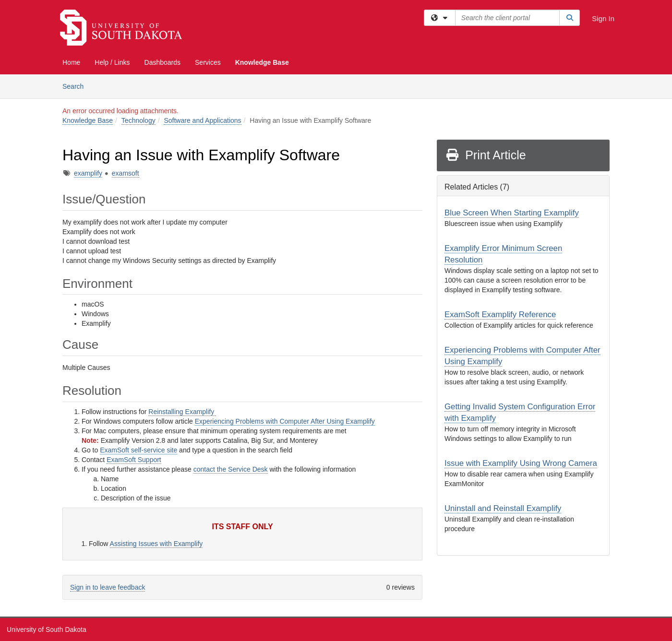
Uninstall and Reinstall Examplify (503, 508)
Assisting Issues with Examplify (156, 544)
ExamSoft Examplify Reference (500, 315)
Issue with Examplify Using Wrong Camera (521, 463)
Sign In (603, 18)
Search (77, 86)
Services (208, 62)
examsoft (126, 173)
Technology (138, 120)
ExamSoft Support (134, 460)
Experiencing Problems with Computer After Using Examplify (285, 421)
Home (71, 62)
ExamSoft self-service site (138, 450)
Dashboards (163, 62)
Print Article (486, 155)
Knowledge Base (262, 62)
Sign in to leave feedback (108, 587)
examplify (88, 173)
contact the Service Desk (231, 469)
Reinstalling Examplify (182, 412)
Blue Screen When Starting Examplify (512, 213)
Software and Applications (202, 120)
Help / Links (112, 62)
